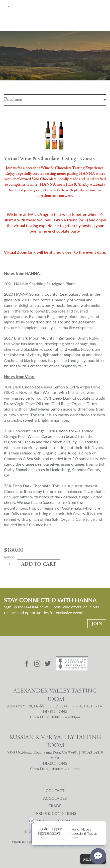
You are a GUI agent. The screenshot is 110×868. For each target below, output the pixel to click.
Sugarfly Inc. (19, 842)
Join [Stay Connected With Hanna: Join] (97, 624)
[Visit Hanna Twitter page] (48, 664)
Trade (55, 806)
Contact (55, 790)
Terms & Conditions (55, 813)
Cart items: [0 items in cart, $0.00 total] (104, 6)
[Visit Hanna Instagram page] (37, 664)
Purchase (13, 100)
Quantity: (10, 557)
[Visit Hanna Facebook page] (27, 664)
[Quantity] (9, 564)
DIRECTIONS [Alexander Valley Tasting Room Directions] (55, 712)
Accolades (55, 798)
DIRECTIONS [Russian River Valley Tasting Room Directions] (55, 764)
